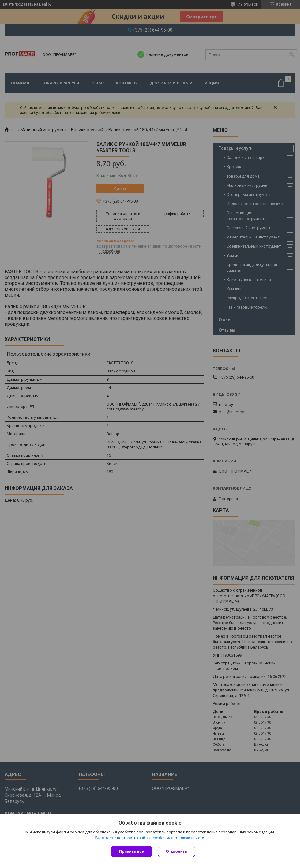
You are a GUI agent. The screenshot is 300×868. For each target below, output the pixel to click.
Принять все (131, 851)
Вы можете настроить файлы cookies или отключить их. (148, 838)
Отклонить (176, 851)
